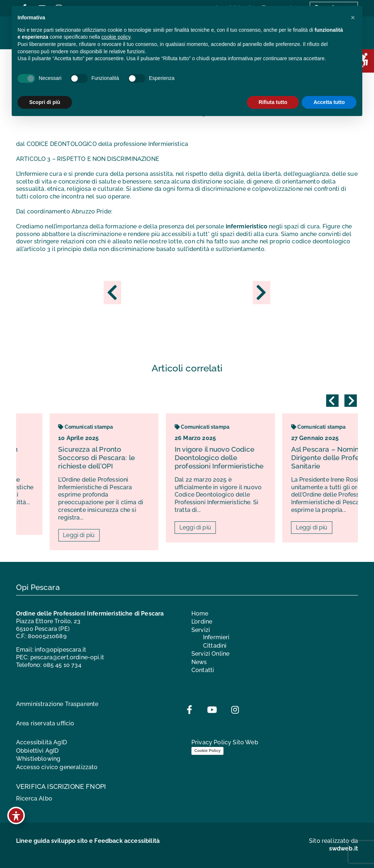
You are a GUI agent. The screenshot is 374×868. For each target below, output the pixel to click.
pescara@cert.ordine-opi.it (67, 657)
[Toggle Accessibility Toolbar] (16, 815)
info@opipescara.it (60, 650)
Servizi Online (210, 654)
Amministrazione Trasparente (57, 704)
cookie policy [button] (116, 37)
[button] (353, 18)
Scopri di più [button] (45, 102)
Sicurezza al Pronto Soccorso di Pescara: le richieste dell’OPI (136, 458)
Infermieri (216, 637)
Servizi (201, 630)
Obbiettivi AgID (37, 751)
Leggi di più (119, 535)
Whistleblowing (38, 759)
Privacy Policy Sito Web (225, 742)
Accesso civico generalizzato (57, 767)
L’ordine (202, 622)
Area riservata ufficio (45, 723)
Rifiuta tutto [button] (273, 102)
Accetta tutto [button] (329, 102)
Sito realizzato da (333, 845)
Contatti (203, 670)
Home (200, 614)
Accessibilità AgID (41, 742)
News (199, 662)
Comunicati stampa (125, 427)
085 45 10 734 (62, 665)
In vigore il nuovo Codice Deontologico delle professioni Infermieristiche (259, 458)
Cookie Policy (207, 751)
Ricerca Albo (34, 798)
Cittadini (215, 646)
